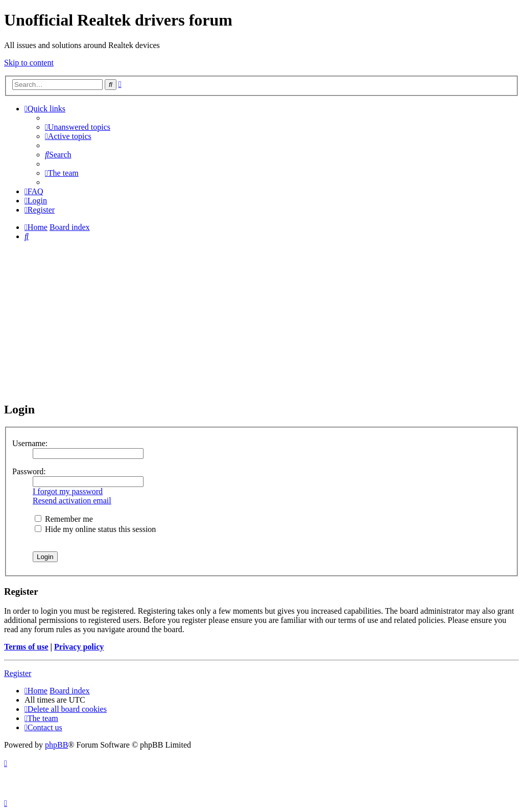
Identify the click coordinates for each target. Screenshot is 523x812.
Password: (29, 471)
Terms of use (26, 647)
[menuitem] (78, 127)
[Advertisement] (261, 321)
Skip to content (29, 63)
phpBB (56, 745)
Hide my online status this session (95, 529)
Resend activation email (72, 501)
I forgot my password (68, 491)
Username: (30, 443)
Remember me (64, 519)
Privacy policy (79, 647)
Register (18, 673)
